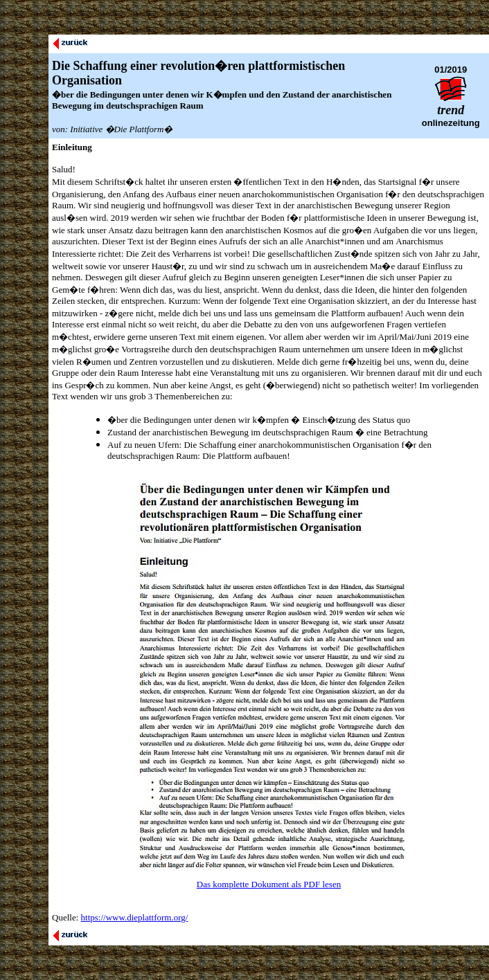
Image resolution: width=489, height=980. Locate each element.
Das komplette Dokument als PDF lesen (269, 884)
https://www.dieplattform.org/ (135, 917)
